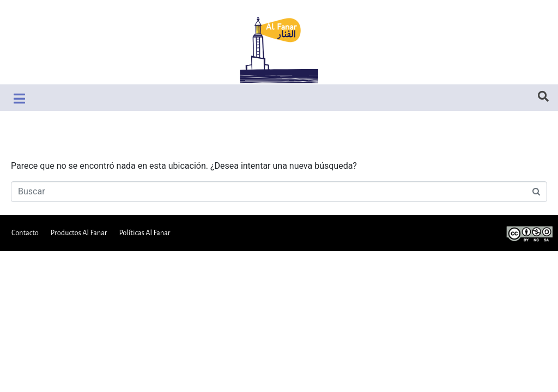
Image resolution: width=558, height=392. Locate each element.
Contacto (25, 233)
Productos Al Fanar (79, 233)
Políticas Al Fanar (144, 233)
